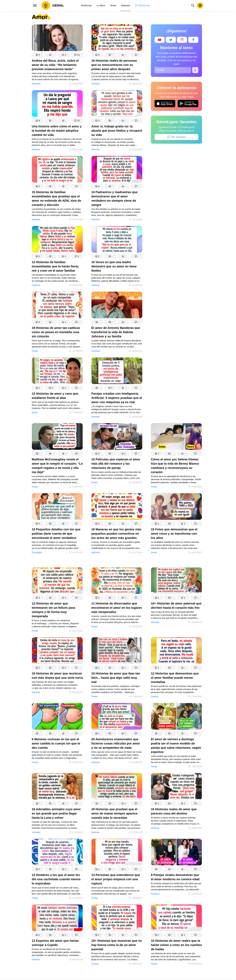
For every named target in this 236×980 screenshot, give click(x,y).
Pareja (35, 351)
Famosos (36, 84)
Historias (95, 84)
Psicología (37, 552)
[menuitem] (86, 5)
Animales (36, 832)
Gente (35, 412)
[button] (38, 55)
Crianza (155, 697)
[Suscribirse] (195, 70)
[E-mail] (173, 70)
